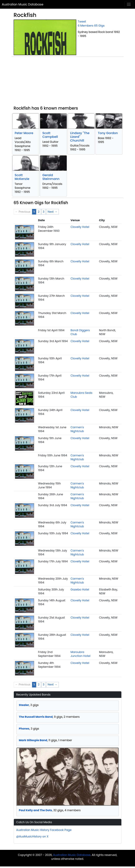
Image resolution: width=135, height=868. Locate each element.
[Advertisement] (68, 83)
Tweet (82, 21)
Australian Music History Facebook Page (44, 830)
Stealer (24, 705)
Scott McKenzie (22, 177)
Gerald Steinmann (51, 177)
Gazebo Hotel (80, 589)
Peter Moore (24, 133)
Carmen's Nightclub (77, 429)
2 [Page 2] (39, 212)
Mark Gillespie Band (33, 740)
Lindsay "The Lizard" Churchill (80, 137)
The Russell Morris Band (36, 717)
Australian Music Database (23, 4)
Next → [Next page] (52, 212)
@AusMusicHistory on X (32, 836)
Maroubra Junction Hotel (80, 654)
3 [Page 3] (44, 212)
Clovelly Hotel (80, 227)
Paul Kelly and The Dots (35, 810)
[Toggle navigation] (129, 4)
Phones (24, 729)
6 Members (86, 26)
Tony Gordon (108, 133)
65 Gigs (99, 26)
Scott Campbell (50, 135)
